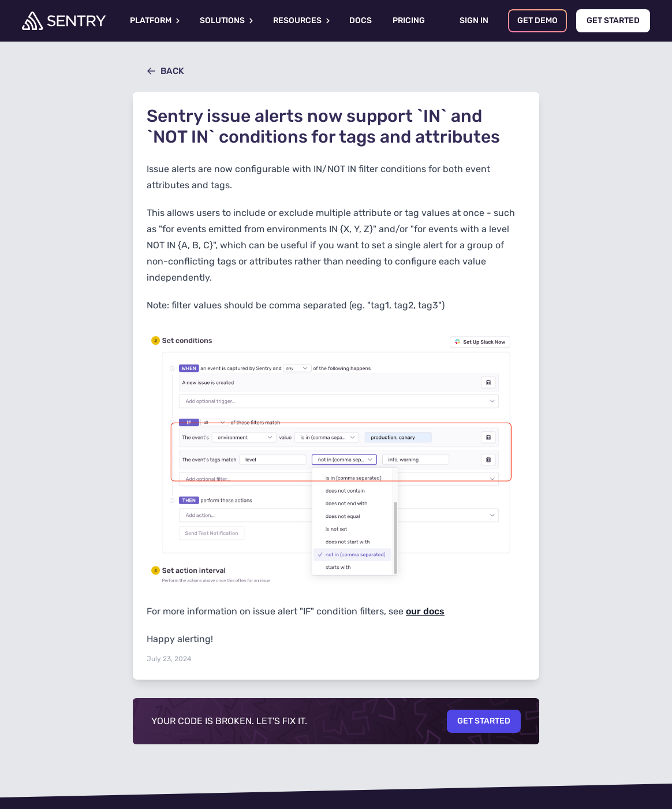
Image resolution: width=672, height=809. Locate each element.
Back (165, 71)
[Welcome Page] (64, 21)
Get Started (484, 721)
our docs (425, 611)
